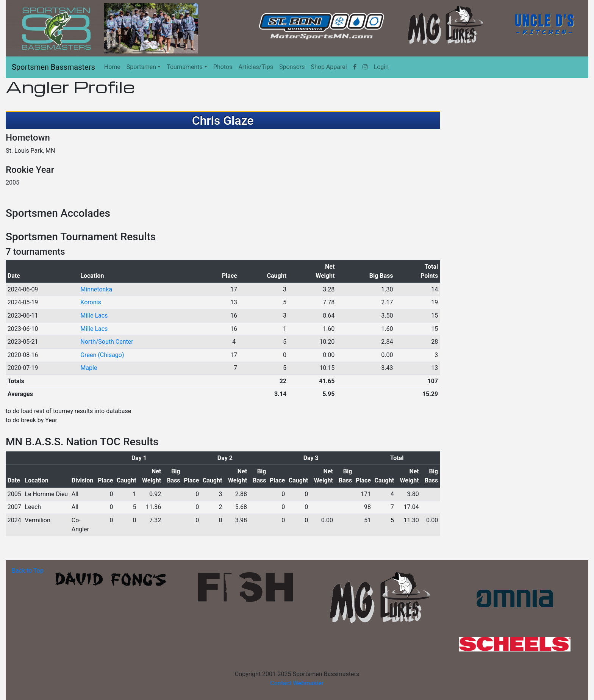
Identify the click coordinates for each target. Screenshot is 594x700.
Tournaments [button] (185, 67)
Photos (223, 67)
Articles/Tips (256, 67)
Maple (89, 368)
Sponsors (292, 67)
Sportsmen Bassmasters (53, 67)
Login (381, 67)
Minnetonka (96, 289)
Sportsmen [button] (141, 67)
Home (112, 67)
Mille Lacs (94, 316)
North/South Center (107, 342)
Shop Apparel (329, 67)
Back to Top (28, 571)
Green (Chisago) (102, 355)
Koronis (91, 302)
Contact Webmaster (297, 683)
